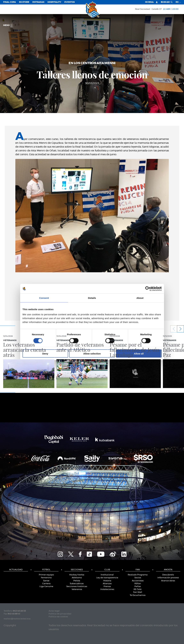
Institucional (107, 575)
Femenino (46, 578)
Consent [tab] (44, 298)
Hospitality (54, 2)
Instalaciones (107, 589)
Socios (138, 578)
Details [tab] (92, 298)
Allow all (139, 353)
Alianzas (107, 584)
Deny (45, 353)
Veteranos (77, 589)
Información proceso (168, 578)
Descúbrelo (168, 575)
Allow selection (92, 353)
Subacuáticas (77, 584)
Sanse (46, 581)
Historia (107, 581)
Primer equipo (46, 575)
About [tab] (140, 298)
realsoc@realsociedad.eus (17, 619)
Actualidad (16, 570)
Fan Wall (138, 592)
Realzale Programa (138, 575)
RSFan (138, 584)
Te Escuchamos (138, 595)
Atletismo (77, 578)
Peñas (138, 587)
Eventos (70, 2)
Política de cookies (58, 617)
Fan (138, 570)
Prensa (107, 587)
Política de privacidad (60, 614)
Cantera (46, 584)
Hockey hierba (77, 575)
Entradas (38, 2)
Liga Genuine (46, 587)
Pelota (77, 581)
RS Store (24, 2)
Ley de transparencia (107, 578)
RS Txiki (138, 589)
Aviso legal (54, 611)
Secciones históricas (77, 587)
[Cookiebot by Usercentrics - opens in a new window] (148, 289)
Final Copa (10, 2)
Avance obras (168, 581)
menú (8, 26)
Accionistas (138, 581)
